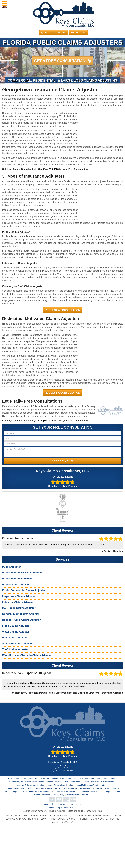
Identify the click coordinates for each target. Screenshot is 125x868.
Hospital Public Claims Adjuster (21, 620)
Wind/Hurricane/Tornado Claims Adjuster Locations (101, 792)
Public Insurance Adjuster (18, 579)
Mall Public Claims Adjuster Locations (18, 788)
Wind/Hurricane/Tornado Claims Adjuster (27, 655)
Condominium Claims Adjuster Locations (50, 788)
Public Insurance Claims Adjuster (22, 573)
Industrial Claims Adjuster (18, 602)
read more (100, 545)
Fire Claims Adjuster (14, 638)
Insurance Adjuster (42, 779)
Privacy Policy (59, 795)
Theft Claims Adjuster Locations (68, 792)
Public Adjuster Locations (106, 779)
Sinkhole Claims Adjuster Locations (80, 788)
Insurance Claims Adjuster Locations (69, 782)
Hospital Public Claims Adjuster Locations (91, 785)
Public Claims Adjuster (16, 585)
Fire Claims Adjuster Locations (107, 788)
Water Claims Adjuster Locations (15, 792)
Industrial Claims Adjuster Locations (60, 785)
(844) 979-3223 (51, 169)
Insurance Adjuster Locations (20, 782)
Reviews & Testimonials (42, 795)
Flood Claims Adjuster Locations (41, 792)
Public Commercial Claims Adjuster (24, 590)
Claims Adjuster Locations (43, 782)
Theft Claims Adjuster (15, 649)
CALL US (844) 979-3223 (54, 33)
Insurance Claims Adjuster (61, 779)
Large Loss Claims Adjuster (19, 596)
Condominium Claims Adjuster (21, 614)
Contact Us (78, 33)
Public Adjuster (11, 567)
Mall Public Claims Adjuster (19, 608)
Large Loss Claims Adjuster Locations (30, 785)
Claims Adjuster (27, 779)
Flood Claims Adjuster (16, 626)
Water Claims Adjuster (16, 632)
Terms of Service (72, 795)
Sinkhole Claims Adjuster (17, 644)
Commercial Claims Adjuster (84, 779)
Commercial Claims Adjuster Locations (99, 782)
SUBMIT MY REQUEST (62, 461)
